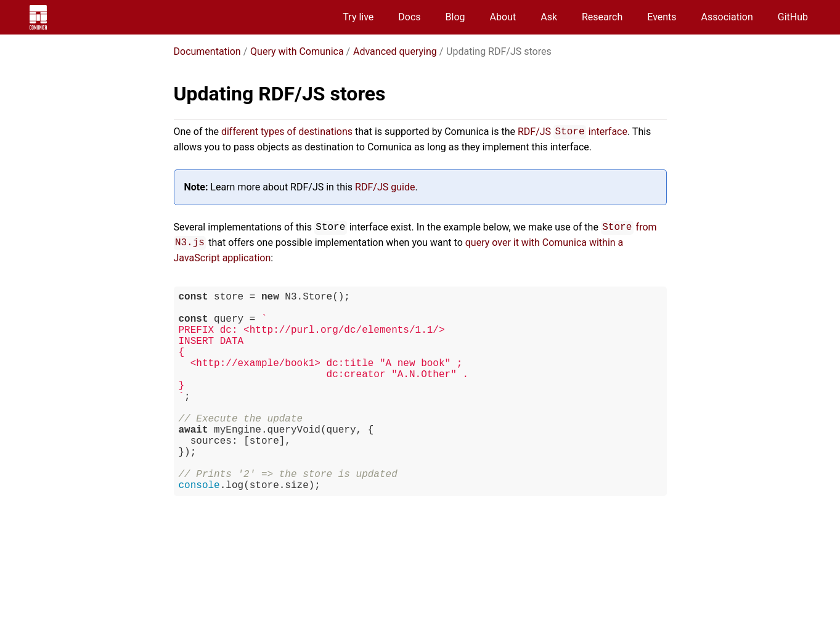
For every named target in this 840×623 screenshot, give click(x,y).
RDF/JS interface (573, 132)
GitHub (793, 17)
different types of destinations (287, 132)
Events (662, 17)
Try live (358, 17)
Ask (549, 17)
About (503, 17)
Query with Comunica (297, 51)
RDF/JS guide (385, 187)
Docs (409, 17)
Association (727, 17)
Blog (455, 17)
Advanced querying (395, 51)
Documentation (207, 51)
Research (602, 17)
